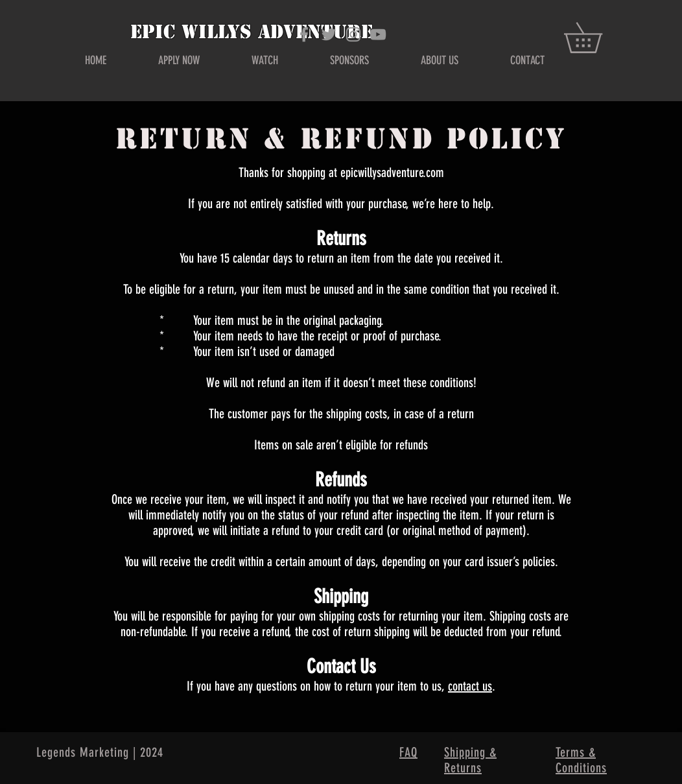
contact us (470, 686)
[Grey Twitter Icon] (329, 34)
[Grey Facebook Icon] (304, 34)
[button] (598, 38)
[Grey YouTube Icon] (378, 34)
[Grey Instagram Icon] (353, 34)
